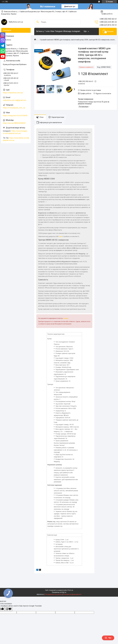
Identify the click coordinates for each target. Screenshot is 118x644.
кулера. (66, 318)
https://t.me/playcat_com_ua (14, 108)
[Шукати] (38, 22)
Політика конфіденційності (72, 594)
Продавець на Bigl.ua (59, 592)
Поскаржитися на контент (54, 594)
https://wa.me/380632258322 (14, 123)
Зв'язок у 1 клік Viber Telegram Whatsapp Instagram (58, 31)
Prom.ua (70, 590)
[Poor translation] (9, 609)
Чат (108, 638)
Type (60, 236)
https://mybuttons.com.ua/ (13, 93)
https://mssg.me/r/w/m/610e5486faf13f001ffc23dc (16, 116)
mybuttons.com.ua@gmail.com (15, 100)
